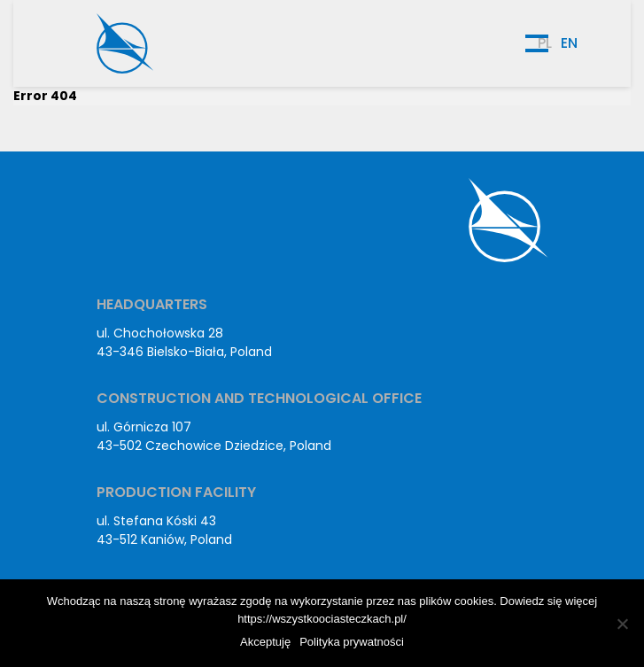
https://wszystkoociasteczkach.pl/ (322, 619)
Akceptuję (265, 642)
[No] (622, 624)
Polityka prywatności (352, 642)
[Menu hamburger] (537, 43)
